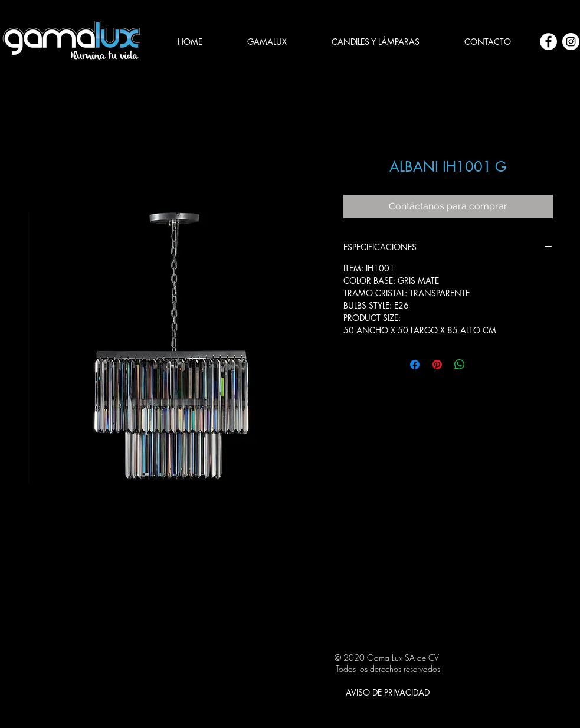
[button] (376, 42)
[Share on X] (482, 365)
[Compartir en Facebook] (415, 365)
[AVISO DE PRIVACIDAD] (388, 692)
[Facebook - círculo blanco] (548, 42)
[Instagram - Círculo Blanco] (571, 42)
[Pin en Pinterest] (437, 365)
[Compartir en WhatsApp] (460, 365)
